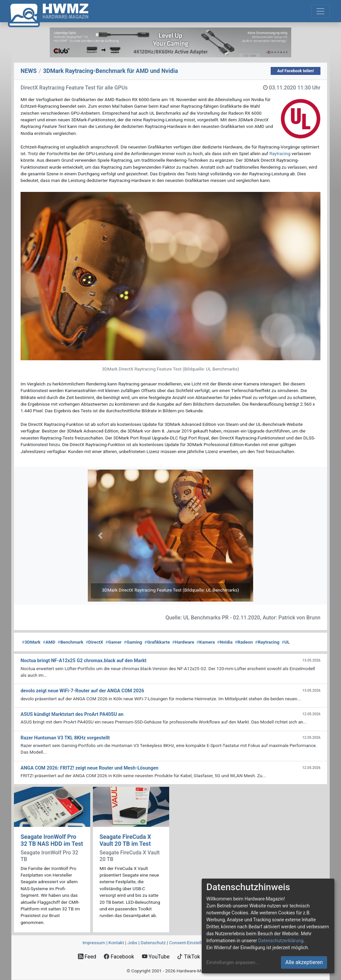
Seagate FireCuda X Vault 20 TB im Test (125, 840)
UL (286, 642)
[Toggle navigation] (320, 11)
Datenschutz (153, 943)
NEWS (29, 71)
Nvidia (225, 642)
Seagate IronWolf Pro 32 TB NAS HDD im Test (52, 840)
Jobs (132, 943)
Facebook (119, 957)
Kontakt (116, 943)
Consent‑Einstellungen (192, 943)
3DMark (31, 642)
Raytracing (280, 153)
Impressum (94, 943)
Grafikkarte (157, 642)
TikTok (189, 957)
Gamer (114, 642)
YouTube (156, 957)
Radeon (244, 642)
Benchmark (71, 642)
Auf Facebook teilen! (296, 71)
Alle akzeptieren (304, 962)
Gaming (133, 642)
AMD (49, 642)
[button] (100, 536)
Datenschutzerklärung (281, 941)
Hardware (183, 642)
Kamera (205, 642)
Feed (87, 957)
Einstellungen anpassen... (233, 962)
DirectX (94, 642)
